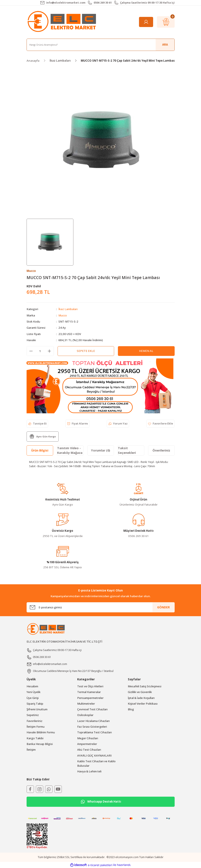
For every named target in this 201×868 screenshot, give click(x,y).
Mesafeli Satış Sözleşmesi (145, 686)
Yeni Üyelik (34, 692)
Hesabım (32, 686)
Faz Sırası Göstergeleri (92, 727)
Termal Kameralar (89, 692)
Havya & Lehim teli (89, 771)
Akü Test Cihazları (89, 750)
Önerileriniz (161, 450)
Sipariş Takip (35, 704)
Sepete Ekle (86, 351)
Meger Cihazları (88, 738)
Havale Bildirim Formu (41, 732)
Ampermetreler (87, 744)
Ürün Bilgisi (40, 450)
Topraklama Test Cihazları (94, 732)
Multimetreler (86, 704)
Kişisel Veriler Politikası (143, 704)
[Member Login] (146, 22)
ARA (165, 45)
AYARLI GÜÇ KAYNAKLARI (94, 755)
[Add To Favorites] (160, 424)
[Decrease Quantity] (31, 351)
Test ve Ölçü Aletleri (90, 686)
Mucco (63, 315)
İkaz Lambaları (68, 309)
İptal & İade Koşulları (141, 698)
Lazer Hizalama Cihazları (93, 721)
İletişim (31, 750)
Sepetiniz (33, 715)
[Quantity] (40, 351)
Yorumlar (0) (101, 450)
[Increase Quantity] (49, 351)
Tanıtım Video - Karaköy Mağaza (70, 450)
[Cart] (166, 22)
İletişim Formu (36, 727)
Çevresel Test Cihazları (92, 709)
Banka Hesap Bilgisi (40, 744)
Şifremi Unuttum (37, 709)
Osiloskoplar (85, 715)
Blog (131, 709)
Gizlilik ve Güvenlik (140, 692)
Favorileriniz (34, 721)
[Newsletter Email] (101, 607)
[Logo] (63, 22)
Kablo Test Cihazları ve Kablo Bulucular (96, 763)
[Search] (101, 45)
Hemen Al (146, 351)
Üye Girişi (33, 698)
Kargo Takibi (35, 738)
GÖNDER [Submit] (163, 607)
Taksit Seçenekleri (127, 450)
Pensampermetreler (90, 698)
